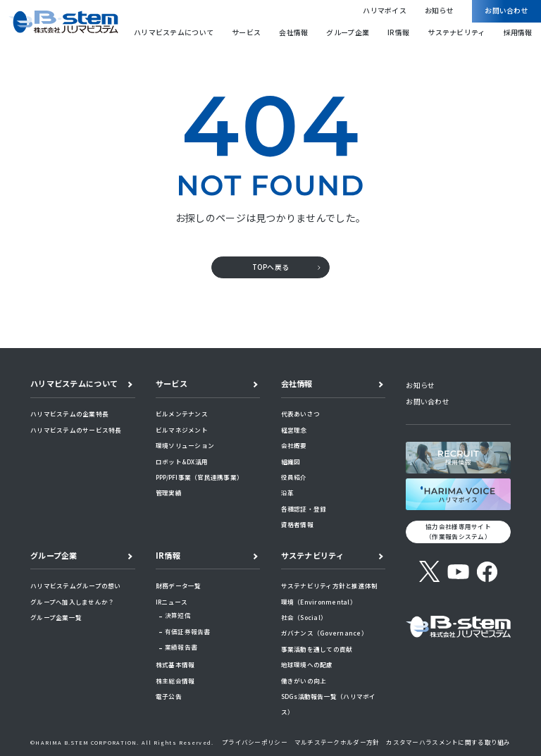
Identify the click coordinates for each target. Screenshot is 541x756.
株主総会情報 (175, 681)
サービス (246, 32)
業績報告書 (181, 647)
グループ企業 (348, 32)
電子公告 (169, 696)
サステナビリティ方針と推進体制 (330, 585)
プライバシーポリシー (255, 742)
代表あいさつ (301, 414)
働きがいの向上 (304, 681)
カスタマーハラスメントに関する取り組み (448, 742)
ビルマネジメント (182, 430)
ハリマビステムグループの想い (76, 585)
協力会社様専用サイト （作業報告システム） (458, 531)
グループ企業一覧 (56, 617)
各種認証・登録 (304, 509)
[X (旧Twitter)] (429, 572)
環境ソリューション (185, 445)
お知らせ (439, 11)
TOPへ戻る (271, 267)
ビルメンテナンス (182, 414)
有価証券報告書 (188, 631)
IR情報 (398, 32)
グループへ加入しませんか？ (72, 602)
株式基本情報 (175, 664)
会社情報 (293, 32)
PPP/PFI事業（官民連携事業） (199, 477)
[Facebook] (487, 572)
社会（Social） (304, 617)
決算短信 (178, 615)
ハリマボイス (385, 11)
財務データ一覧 (179, 585)
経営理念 (294, 430)
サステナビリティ (456, 32)
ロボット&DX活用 (182, 461)
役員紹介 (294, 477)
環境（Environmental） (319, 602)
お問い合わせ (506, 11)
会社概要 (294, 445)
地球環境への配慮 (307, 664)
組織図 (291, 461)
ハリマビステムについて (174, 32)
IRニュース (172, 602)
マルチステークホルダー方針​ (337, 742)
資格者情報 (297, 524)
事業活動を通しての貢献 (317, 649)
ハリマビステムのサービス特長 (76, 430)
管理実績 (169, 492)
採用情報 (518, 32)
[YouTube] (458, 572)
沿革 (288, 492)
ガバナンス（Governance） (324, 633)
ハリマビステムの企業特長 (69, 414)
